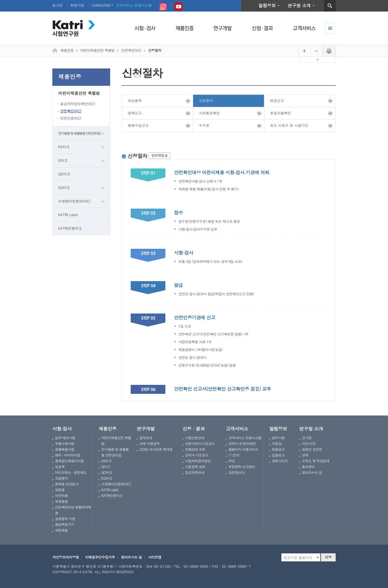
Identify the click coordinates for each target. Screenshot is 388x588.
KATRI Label (68, 215)
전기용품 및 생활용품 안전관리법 (79, 133)
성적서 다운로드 (197, 455)
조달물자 (61, 478)
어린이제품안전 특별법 (79, 93)
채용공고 (278, 449)
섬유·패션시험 (65, 438)
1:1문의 (234, 455)
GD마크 (64, 174)
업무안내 (146, 438)
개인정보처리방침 (66, 557)
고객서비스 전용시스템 (134, 5)
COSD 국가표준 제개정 (156, 449)
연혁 (305, 455)
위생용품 (61, 501)
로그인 (58, 5)
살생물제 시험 (65, 519)
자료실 (277, 443)
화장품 (60, 490)
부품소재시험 (65, 443)
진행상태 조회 (195, 449)
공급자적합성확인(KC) (78, 104)
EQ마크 (64, 187)
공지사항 (278, 438)
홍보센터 (308, 466)
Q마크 (63, 160)
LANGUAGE (101, 5)
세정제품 (61, 530)
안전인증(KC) (71, 118)
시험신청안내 (195, 438)
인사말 (307, 438)
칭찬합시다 (237, 472)
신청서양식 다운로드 (200, 443)
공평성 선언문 (312, 449)
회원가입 (77, 5)
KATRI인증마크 (70, 228)
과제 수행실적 (149, 443)
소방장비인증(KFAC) (74, 201)
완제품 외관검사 (67, 484)
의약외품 (61, 495)
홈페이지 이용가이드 (243, 449)
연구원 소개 (299, 5)
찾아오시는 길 (312, 472)
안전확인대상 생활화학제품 (73, 510)
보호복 (60, 466)
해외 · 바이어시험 (68, 455)
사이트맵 (155, 557)
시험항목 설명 (195, 466)
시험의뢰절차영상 (198, 461)
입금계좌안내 (195, 472)
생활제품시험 (65, 449)
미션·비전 (309, 443)
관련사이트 (280, 461)
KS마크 (64, 147)
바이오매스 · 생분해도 (71, 472)
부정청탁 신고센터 (242, 466)
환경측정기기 (65, 524)
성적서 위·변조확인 (242, 443)
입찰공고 (278, 455)
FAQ (232, 461)
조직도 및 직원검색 (316, 461)
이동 (328, 557)
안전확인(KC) (71, 111)
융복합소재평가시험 (69, 461)
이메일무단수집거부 (100, 557)
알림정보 (267, 5)
